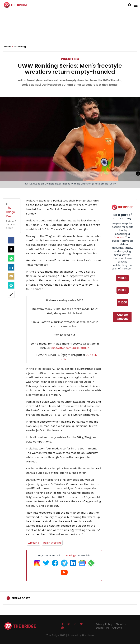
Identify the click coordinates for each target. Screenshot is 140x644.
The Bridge (70, 555)
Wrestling (70, 59)
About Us (121, 624)
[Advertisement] (70, 31)
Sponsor (119, 237)
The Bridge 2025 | (57, 635)
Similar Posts (21, 598)
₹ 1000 (123, 302)
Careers (117, 628)
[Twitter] (11, 249)
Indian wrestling (52, 543)
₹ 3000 (123, 290)
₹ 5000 (122, 278)
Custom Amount (122, 317)
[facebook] (11, 240)
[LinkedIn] (11, 267)
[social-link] (11, 294)
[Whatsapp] (11, 258)
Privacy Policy (104, 624)
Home (8, 47)
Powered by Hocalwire (81, 635)
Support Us (102, 628)
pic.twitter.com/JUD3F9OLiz (70, 348)
